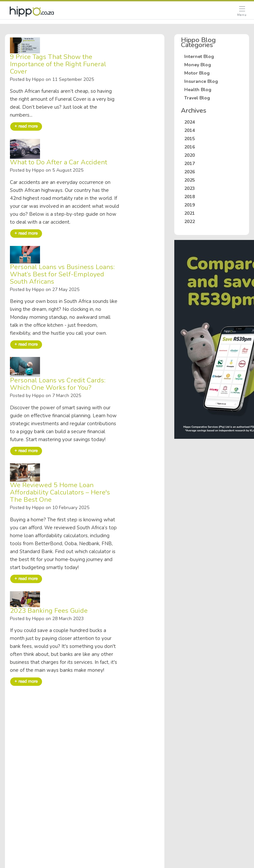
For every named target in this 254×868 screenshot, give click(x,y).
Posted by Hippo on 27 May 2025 (45, 290)
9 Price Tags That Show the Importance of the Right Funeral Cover (58, 64)
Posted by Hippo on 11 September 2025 (52, 80)
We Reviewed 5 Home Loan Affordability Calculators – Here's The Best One (60, 492)
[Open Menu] (242, 12)
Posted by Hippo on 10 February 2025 (50, 508)
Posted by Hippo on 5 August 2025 (47, 171)
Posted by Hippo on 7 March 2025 (45, 396)
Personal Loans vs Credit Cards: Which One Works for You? (58, 384)
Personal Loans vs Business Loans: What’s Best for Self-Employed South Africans (62, 274)
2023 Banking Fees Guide (49, 611)
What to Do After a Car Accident (59, 162)
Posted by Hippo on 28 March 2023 (47, 619)
